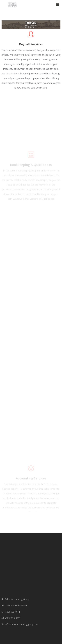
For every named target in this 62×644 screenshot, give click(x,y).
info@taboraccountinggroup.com (22, 624)
